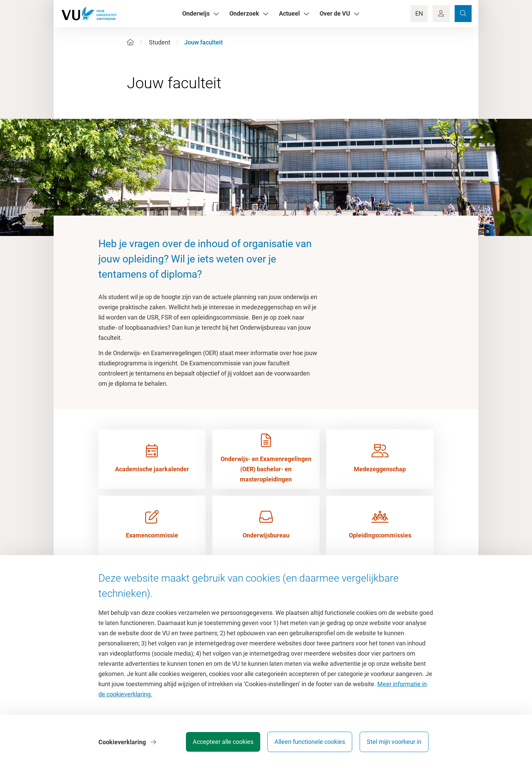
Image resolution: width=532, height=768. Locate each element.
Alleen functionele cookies (309, 742)
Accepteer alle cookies (221, 742)
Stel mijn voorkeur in (394, 742)
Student (160, 42)
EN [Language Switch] (419, 13)
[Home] (130, 42)
